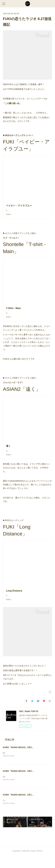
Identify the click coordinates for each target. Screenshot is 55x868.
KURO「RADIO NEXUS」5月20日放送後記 (23, 783)
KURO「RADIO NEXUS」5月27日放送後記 (23, 759)
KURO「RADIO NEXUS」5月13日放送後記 (23, 807)
